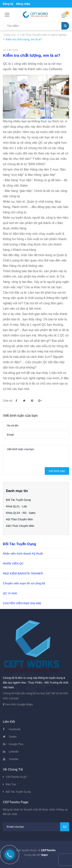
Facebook (14, 729)
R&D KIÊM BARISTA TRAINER (23, 573)
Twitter (13, 737)
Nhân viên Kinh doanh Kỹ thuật (23, 553)
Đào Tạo (11, 784)
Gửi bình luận (57, 471)
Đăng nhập (23, 4)
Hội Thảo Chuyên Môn (19, 519)
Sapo (44, 855)
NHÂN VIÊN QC (13, 563)
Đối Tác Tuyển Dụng (18, 500)
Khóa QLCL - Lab (16, 506)
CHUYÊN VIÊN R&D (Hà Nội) (22, 603)
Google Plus (16, 744)
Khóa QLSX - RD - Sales (21, 513)
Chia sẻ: (8, 401)
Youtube (14, 759)
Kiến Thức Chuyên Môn (20, 526)
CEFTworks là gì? (16, 777)
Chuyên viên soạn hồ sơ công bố (24, 583)
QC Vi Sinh (10, 593)
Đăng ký (8, 4)
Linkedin (14, 752)
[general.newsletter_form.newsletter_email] (36, 827)
